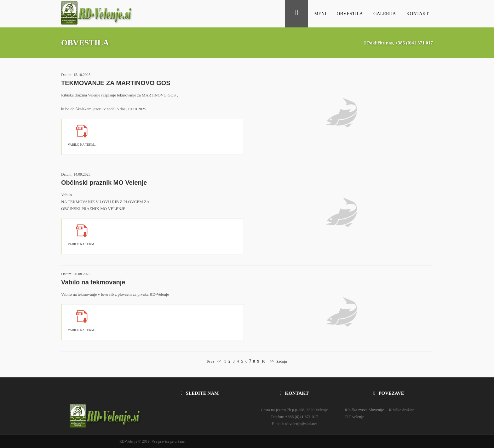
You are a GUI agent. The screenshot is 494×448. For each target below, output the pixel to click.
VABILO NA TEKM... (82, 145)
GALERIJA (385, 14)
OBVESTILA (350, 14)
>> (271, 361)
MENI (320, 14)
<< (219, 361)
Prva (211, 361)
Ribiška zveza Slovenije (364, 410)
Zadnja (281, 361)
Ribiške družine (402, 410)
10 (263, 361)
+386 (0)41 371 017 (414, 43)
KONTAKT (418, 14)
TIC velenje (354, 417)
